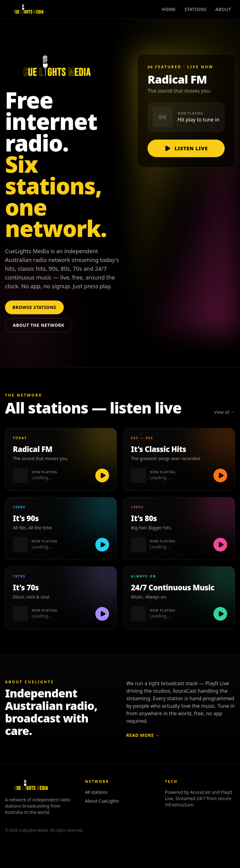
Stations (195, 9)
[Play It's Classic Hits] (220, 475)
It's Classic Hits (159, 449)
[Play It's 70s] (102, 614)
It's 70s (26, 588)
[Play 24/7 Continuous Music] (220, 614)
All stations (96, 792)
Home (169, 9)
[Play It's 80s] (220, 545)
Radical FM (32, 449)
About (223, 9)
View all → (225, 412)
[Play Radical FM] (102, 475)
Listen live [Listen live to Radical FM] (186, 148)
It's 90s (26, 518)
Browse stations (34, 307)
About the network (39, 325)
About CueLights (102, 801)
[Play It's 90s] (102, 545)
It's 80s (144, 518)
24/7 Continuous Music (173, 588)
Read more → (143, 735)
